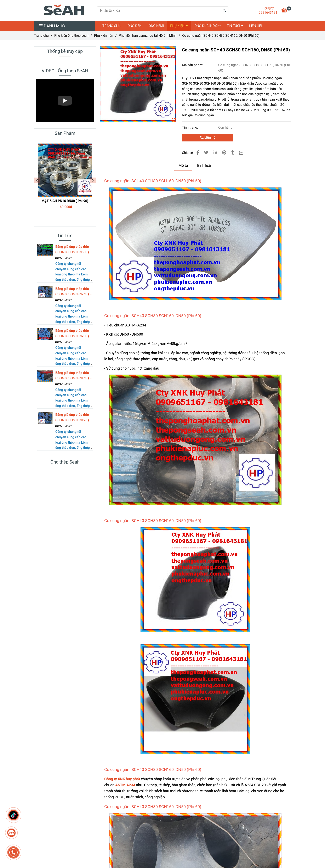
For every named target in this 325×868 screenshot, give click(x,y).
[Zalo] (244, 153)
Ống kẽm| (156, 26)
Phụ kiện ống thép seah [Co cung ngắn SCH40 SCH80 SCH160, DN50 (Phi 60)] (71, 36)
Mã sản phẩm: (193, 65)
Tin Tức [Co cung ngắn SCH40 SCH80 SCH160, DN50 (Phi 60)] (65, 236)
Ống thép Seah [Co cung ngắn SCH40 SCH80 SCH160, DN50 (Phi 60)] (65, 462)
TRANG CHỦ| (112, 26)
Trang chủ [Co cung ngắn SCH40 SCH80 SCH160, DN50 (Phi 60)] (41, 36)
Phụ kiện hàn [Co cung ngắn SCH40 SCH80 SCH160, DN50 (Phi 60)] (104, 36)
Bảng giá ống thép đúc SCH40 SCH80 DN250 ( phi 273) (72, 292)
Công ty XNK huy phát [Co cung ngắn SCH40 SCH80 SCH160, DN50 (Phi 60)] (122, 779)
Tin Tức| (235, 26)
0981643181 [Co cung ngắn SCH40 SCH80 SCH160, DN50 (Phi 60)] (268, 13)
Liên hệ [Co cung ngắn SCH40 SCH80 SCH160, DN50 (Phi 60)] (208, 138)
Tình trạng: (190, 127)
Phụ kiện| (179, 26)
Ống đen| (135, 26)
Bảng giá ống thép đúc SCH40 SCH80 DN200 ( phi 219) (72, 334)
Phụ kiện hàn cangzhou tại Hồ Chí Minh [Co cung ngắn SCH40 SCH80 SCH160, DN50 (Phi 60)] (148, 36)
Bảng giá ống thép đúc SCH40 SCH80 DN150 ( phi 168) (72, 376)
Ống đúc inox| (207, 26)
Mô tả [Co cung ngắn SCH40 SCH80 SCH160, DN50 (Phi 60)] (183, 166)
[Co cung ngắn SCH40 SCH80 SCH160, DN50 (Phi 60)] (64, 10)
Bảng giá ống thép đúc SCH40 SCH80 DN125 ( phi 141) (72, 418)
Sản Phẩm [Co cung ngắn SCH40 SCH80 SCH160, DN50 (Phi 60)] (65, 133)
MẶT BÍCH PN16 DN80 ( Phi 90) (65, 201)
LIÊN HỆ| (255, 26)
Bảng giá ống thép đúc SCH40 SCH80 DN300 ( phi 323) (72, 250)
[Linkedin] (215, 153)
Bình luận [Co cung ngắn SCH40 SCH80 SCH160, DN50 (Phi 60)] (205, 166)
